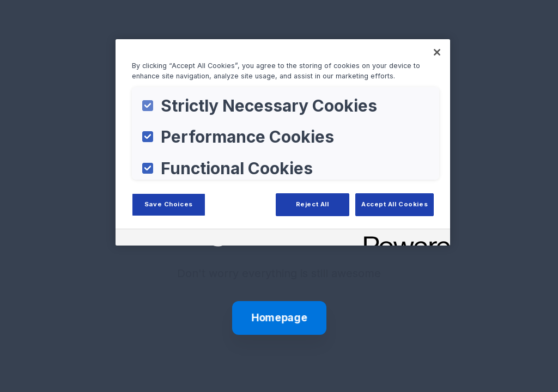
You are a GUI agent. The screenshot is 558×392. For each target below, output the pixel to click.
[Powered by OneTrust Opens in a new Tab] (403, 239)
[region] (283, 142)
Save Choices (169, 204)
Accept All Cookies (395, 204)
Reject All (313, 204)
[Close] (437, 52)
